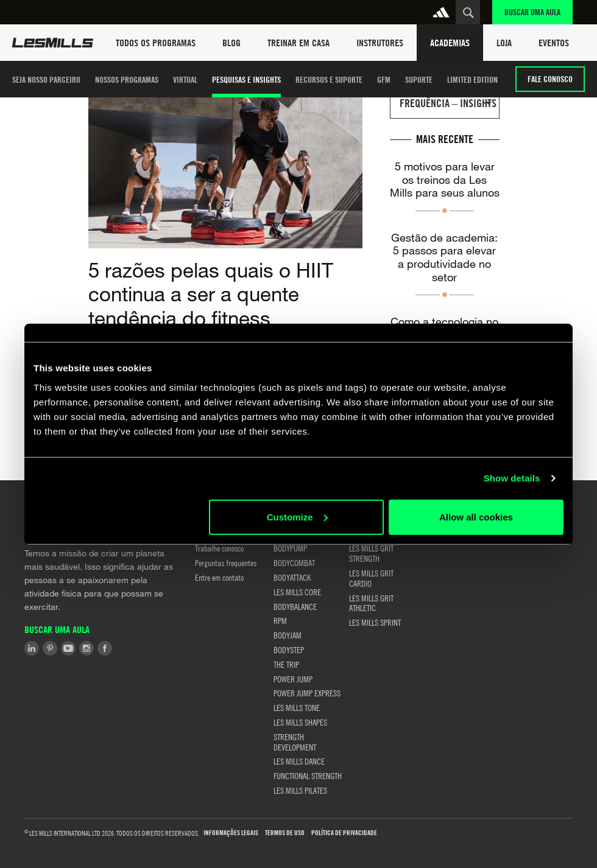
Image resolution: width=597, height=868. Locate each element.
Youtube (68, 648)
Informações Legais (231, 833)
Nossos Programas (127, 79)
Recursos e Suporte (329, 79)
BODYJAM (288, 635)
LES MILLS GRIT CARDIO (371, 578)
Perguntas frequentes (226, 562)
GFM (384, 79)
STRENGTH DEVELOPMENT (295, 742)
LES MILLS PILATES (300, 790)
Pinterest (50, 648)
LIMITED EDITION (472, 79)
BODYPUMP (290, 548)
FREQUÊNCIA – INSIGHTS (448, 103)
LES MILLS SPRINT (375, 622)
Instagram (87, 648)
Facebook (105, 648)
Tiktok (123, 648)
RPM (280, 620)
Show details (512, 478)
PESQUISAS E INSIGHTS (246, 79)
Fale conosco (550, 79)
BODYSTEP (289, 649)
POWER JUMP (293, 679)
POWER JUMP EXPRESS (307, 693)
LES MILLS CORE (297, 592)
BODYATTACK (292, 577)
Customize (297, 516)
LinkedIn (32, 648)
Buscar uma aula (532, 12)
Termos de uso (285, 833)
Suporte (419, 79)
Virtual (185, 79)
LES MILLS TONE (297, 707)
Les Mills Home (53, 43)
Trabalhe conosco (219, 548)
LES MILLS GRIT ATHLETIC (371, 603)
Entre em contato (219, 577)
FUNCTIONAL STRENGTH (308, 775)
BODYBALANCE (295, 606)
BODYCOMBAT (294, 562)
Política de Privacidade (344, 833)
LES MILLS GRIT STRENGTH (371, 553)
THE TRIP (286, 664)
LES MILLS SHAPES (300, 722)
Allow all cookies (476, 516)
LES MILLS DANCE (299, 761)
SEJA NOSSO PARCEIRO (46, 79)
